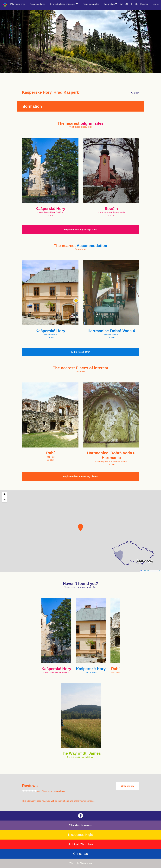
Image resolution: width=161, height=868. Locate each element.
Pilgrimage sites (18, 4)
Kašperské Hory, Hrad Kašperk (51, 92)
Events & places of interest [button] (64, 4)
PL (131, 4)
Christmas (80, 854)
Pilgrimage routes (91, 4)
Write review (127, 786)
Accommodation (38, 4)
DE (136, 4)
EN (126, 4)
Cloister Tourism (80, 825)
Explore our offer (80, 352)
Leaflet (143, 571)
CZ (121, 4)
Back (135, 93)
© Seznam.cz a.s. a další (153, 571)
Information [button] (111, 4)
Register (144, 4)
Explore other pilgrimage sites (80, 230)
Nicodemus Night (80, 835)
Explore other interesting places (80, 476)
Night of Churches (80, 844)
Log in (156, 4)
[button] (80, 528)
